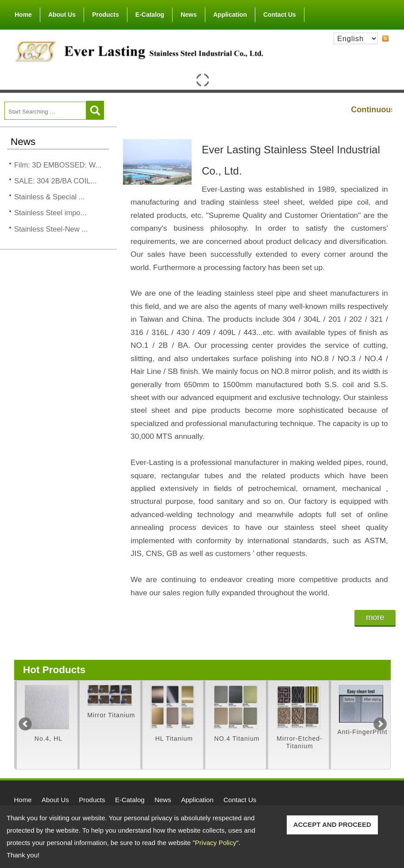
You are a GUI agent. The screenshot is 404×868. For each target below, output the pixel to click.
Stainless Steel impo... (50, 213)
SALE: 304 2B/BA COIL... (55, 181)
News (189, 15)
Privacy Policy (216, 843)
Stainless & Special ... (50, 197)
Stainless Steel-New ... (51, 229)
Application (230, 15)
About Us (62, 13)
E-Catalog (150, 15)
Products (106, 13)
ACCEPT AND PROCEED (332, 824)
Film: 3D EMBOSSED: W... (58, 165)
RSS (385, 38)
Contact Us (280, 15)
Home (23, 15)
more (375, 617)
